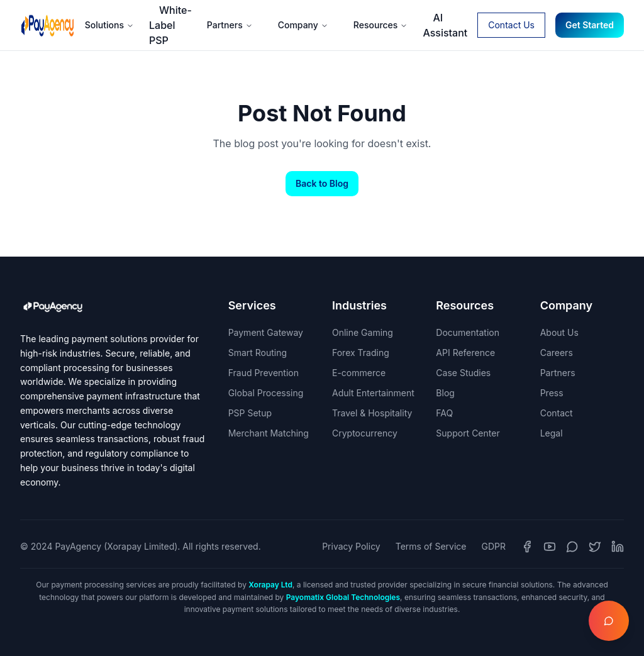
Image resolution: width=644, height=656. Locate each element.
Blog (445, 393)
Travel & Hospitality (372, 413)
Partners (230, 25)
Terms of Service (431, 546)
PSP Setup (250, 413)
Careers (557, 353)
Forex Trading (361, 353)
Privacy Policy (351, 546)
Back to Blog (322, 183)
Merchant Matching (269, 433)
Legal (552, 433)
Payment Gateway (266, 332)
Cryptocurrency (365, 433)
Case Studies (463, 373)
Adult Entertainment (373, 393)
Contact (557, 413)
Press (552, 393)
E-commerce (359, 373)
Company (303, 25)
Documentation (468, 332)
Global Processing (266, 393)
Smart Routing (258, 353)
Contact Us (511, 25)
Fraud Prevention (264, 373)
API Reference (465, 353)
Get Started (590, 25)
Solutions (109, 25)
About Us (559, 332)
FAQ (444, 413)
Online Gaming (363, 332)
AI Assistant (445, 25)
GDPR (494, 546)
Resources (381, 25)
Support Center (468, 433)
